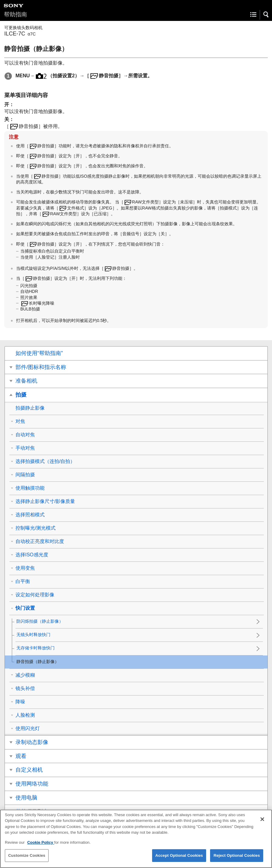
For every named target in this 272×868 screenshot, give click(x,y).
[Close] (262, 823)
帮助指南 (15, 14)
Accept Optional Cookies (179, 859)
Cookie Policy (41, 846)
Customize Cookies (27, 859)
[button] (266, 15)
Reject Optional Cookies (237, 859)
